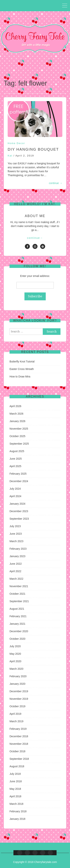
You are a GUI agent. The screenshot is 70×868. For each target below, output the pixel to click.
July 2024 (15, 489)
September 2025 (19, 444)
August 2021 (17, 609)
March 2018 (16, 804)
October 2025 (17, 436)
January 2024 (17, 504)
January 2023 (17, 556)
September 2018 (19, 759)
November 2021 (19, 586)
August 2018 (17, 766)
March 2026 (16, 414)
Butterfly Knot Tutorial (22, 361)
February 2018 (18, 811)
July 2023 (15, 526)
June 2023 (16, 534)
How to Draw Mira (20, 377)
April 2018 (15, 796)
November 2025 (19, 429)
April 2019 (15, 714)
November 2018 (19, 744)
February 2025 (18, 474)
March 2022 (16, 579)
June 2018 (16, 781)
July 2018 (15, 774)
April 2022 (15, 571)
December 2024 (19, 481)
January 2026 (17, 421)
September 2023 (19, 519)
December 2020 (19, 631)
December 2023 (19, 511)
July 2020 (15, 646)
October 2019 (17, 706)
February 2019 (18, 729)
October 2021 (17, 594)
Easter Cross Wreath (22, 369)
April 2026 (15, 406)
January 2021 (17, 624)
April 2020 (15, 661)
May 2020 (15, 654)
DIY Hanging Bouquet (33, 149)
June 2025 (16, 459)
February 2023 (18, 549)
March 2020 (16, 669)
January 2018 (17, 819)
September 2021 (19, 601)
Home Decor (16, 143)
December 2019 (19, 691)
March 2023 (16, 541)
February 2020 (18, 676)
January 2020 (17, 684)
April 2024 (15, 496)
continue (56, 183)
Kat (10, 156)
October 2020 (17, 639)
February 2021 (18, 616)
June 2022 (16, 564)
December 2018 (19, 736)
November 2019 (19, 699)
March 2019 (16, 721)
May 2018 (15, 789)
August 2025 (17, 451)
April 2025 (15, 466)
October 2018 (17, 751)
